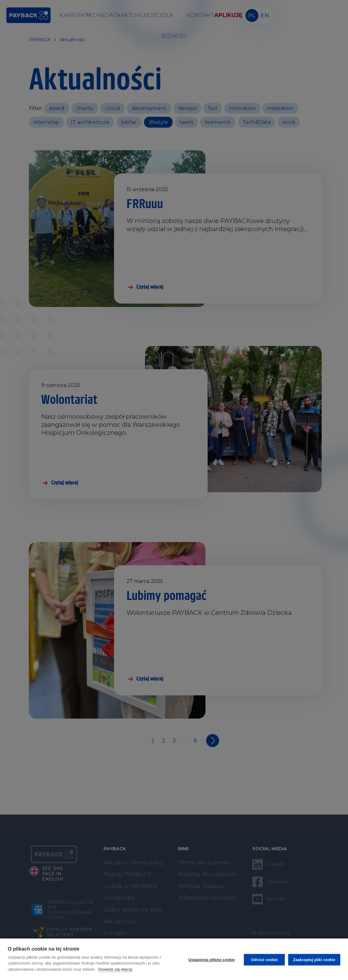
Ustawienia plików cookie (211, 959)
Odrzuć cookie (263, 959)
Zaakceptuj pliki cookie (314, 959)
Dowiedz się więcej (115, 969)
